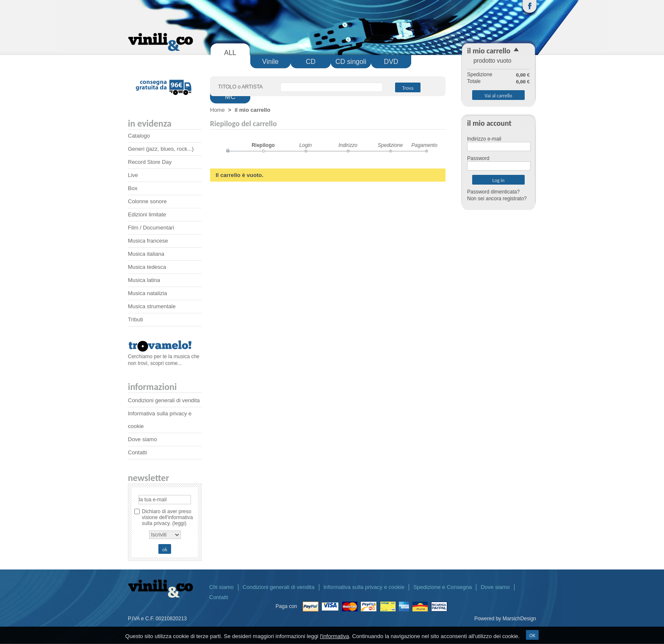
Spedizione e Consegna (443, 587)
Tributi (136, 319)
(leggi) (179, 523)
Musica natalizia (148, 293)
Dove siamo (142, 439)
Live (133, 175)
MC (230, 97)
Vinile (270, 62)
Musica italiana (146, 254)
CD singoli (351, 62)
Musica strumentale (152, 306)
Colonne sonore (147, 201)
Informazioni (152, 387)
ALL (230, 53)
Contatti (137, 452)
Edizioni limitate (147, 214)
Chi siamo (221, 587)
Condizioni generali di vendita (164, 400)
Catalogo (139, 136)
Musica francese (148, 241)
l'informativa (334, 636)
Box (133, 188)
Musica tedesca (147, 267)
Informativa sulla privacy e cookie (364, 587)
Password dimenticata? (493, 192)
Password (478, 158)
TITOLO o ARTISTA (240, 87)
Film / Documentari (151, 228)
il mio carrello (489, 51)
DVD (391, 62)
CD (311, 62)
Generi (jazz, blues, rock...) (161, 149)
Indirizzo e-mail (484, 139)
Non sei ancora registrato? (497, 199)
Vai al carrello (498, 96)
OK (532, 636)
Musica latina (144, 280)
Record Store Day (150, 162)
